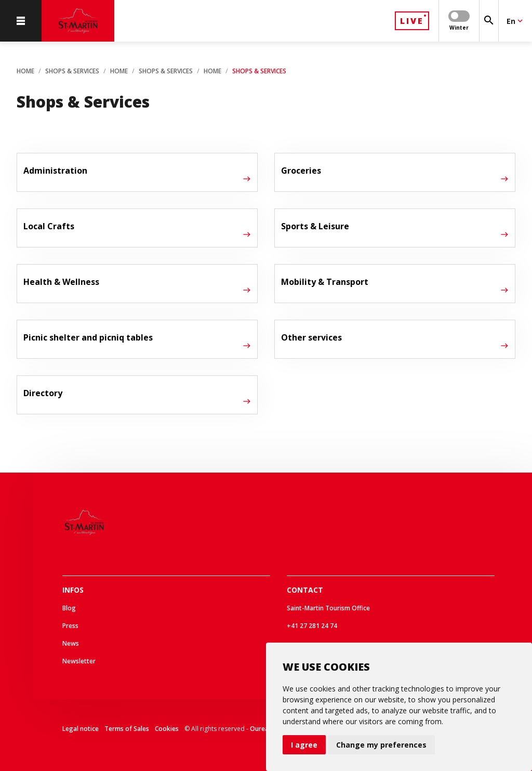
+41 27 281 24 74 (312, 626)
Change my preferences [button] (381, 745)
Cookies (167, 729)
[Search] (489, 21)
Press (70, 626)
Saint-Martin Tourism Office (328, 608)
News (71, 643)
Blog (69, 608)
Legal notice (81, 729)
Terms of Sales (127, 729)
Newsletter (79, 661)
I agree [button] (304, 745)
